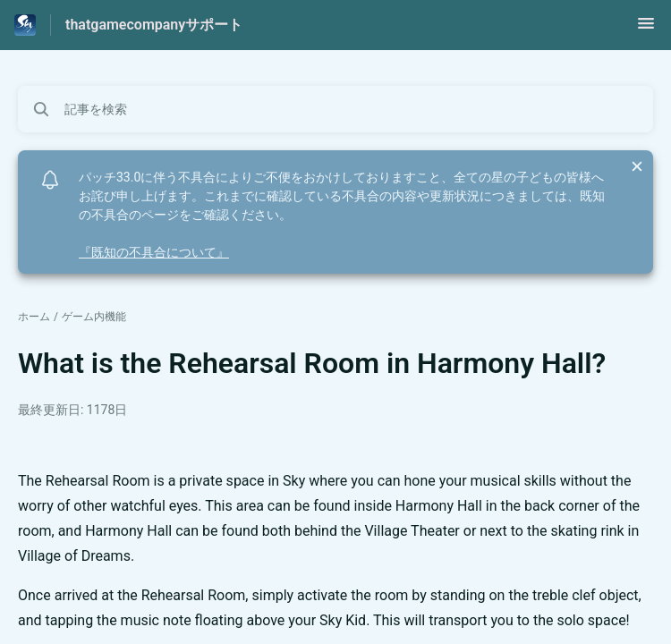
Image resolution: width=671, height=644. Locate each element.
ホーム (34, 317)
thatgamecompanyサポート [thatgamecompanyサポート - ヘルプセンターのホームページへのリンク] (154, 25)
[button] (646, 29)
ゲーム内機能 (94, 317)
